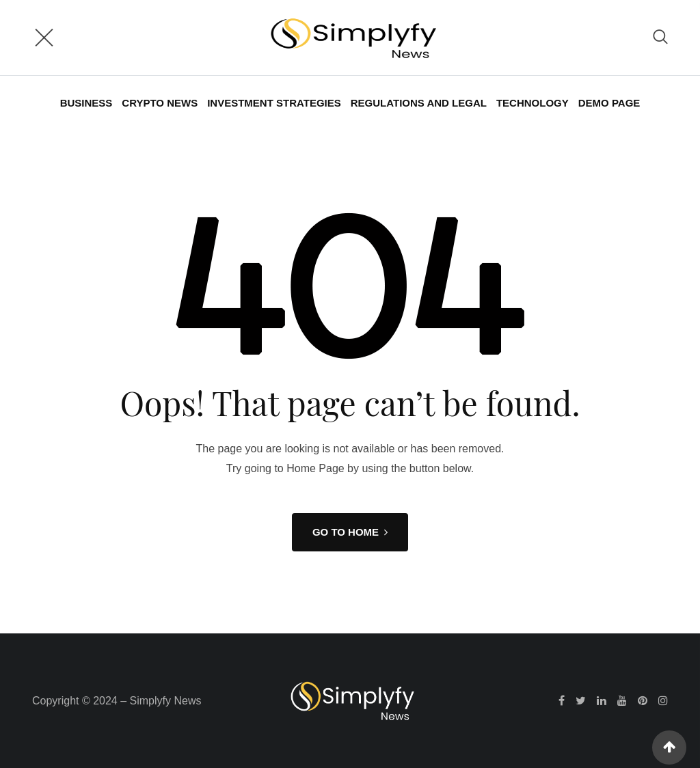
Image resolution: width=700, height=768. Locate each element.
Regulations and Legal (419, 103)
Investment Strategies (274, 103)
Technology (533, 103)
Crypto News (160, 103)
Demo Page (609, 103)
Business (86, 103)
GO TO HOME (350, 532)
